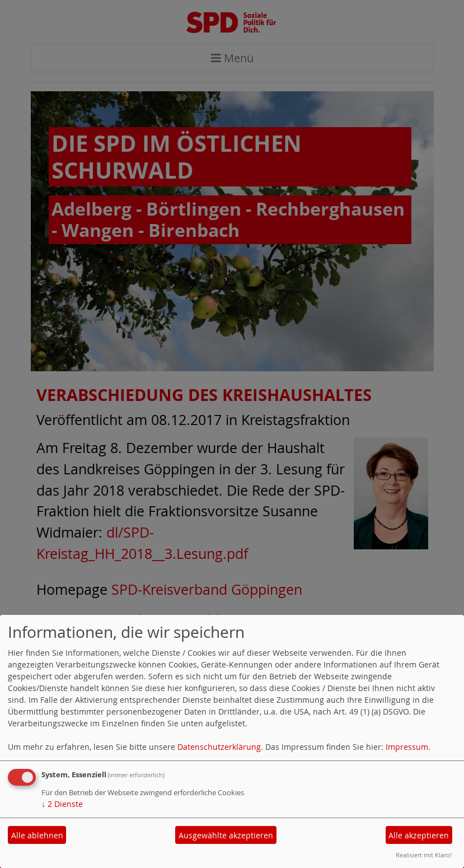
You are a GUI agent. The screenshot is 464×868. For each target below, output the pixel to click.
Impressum (407, 747)
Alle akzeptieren (419, 835)
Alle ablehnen (37, 835)
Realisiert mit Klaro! (424, 855)
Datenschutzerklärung (219, 747)
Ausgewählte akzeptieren (226, 835)
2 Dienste (62, 804)
